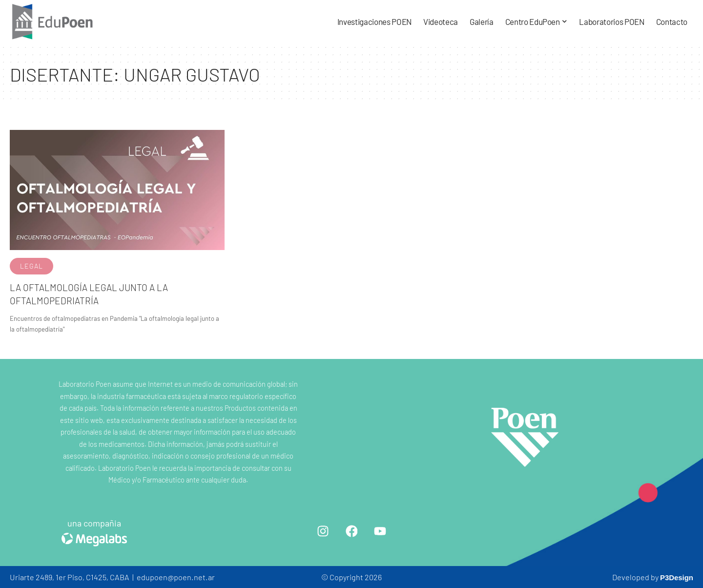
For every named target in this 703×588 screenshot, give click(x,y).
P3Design (675, 577)
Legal (31, 266)
